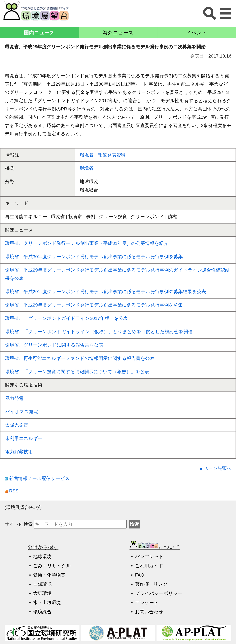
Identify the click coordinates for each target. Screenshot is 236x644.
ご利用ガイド (149, 566)
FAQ (140, 575)
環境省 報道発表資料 (103, 155)
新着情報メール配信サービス (37, 478)
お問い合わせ (149, 612)
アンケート (147, 603)
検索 (134, 524)
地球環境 (42, 556)
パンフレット (149, 556)
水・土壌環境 (47, 603)
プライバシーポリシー (159, 593)
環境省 (87, 168)
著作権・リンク (151, 584)
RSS (12, 491)
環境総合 (42, 612)
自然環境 (42, 584)
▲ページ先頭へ (215, 468)
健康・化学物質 (49, 575)
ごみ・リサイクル (52, 566)
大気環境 (42, 593)
